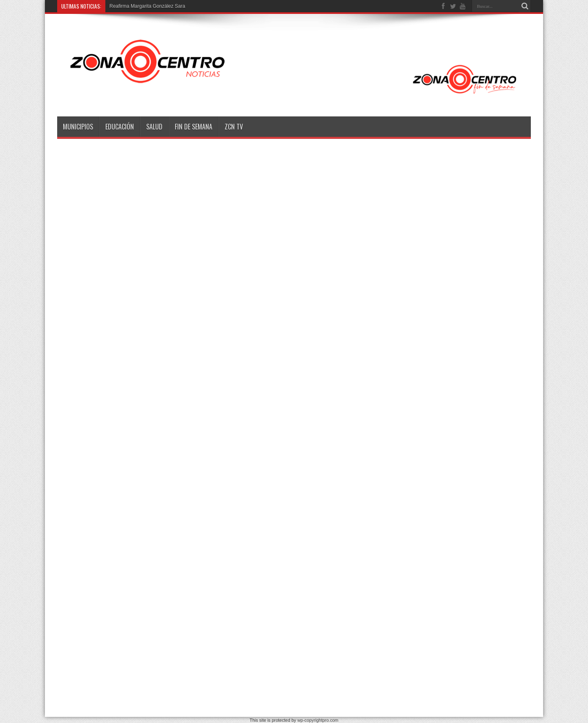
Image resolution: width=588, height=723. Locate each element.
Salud (154, 127)
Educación (120, 127)
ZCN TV (234, 127)
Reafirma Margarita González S (144, 6)
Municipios (78, 127)
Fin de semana (194, 127)
